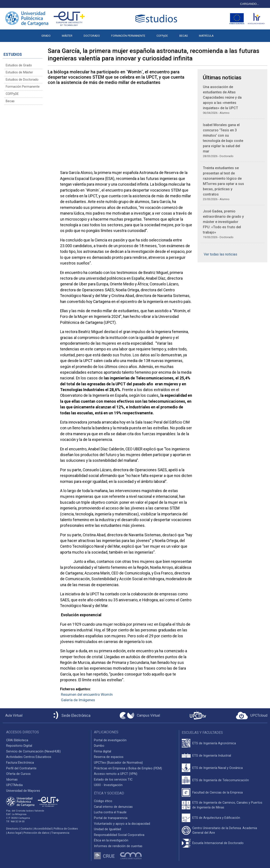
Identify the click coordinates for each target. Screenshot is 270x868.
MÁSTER (67, 36)
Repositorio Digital (19, 746)
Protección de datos (36, 833)
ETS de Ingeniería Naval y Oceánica (218, 768)
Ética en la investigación (111, 840)
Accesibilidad (43, 829)
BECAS (184, 36)
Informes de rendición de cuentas (118, 846)
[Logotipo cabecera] (157, 19)
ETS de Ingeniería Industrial (212, 756)
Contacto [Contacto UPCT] (26, 829)
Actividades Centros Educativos (29, 757)
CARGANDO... (250, 4)
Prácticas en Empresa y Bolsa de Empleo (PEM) (128, 768)
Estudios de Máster (19, 72)
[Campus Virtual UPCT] (140, 716)
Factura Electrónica (20, 763)
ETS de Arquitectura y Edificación (216, 818)
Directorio (12, 829)
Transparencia (60, 833)
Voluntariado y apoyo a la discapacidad (122, 824)
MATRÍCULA (206, 36)
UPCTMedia (14, 785)
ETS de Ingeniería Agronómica (214, 743)
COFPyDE (162, 36)
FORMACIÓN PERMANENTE (128, 36)
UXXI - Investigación (108, 785)
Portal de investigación (110, 740)
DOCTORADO (92, 36)
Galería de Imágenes (78, 700)
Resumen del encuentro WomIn (87, 694)
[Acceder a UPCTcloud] (252, 716)
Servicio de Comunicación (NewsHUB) (33, 751)
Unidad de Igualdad (107, 829)
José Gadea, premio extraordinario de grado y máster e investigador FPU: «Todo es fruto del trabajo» (223, 222)
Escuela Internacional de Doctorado (218, 843)
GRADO (46, 36)
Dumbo (99, 746)
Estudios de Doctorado (22, 80)
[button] (225, 34)
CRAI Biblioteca (17, 740)
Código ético (103, 801)
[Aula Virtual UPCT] (13, 716)
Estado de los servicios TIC (113, 780)
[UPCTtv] (198, 716)
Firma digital (103, 751)
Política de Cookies (66, 829)
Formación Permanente (23, 87)
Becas (10, 101)
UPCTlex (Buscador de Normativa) (118, 763)
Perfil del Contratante (21, 768)
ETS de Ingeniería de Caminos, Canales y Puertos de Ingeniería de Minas (227, 805)
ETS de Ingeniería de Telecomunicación (221, 780)
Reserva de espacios (109, 757)
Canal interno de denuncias (113, 807)
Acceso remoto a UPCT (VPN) (116, 774)
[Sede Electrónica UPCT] (71, 716)
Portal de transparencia (111, 818)
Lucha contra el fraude (110, 812)
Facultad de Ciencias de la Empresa (218, 793)
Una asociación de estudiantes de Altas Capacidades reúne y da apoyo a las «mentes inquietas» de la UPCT (222, 97)
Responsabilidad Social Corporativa (119, 835)
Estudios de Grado (19, 65)
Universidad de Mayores (23, 791)
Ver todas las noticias (220, 254)
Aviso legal (15, 833)
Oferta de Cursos (18, 774)
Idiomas (12, 780)
